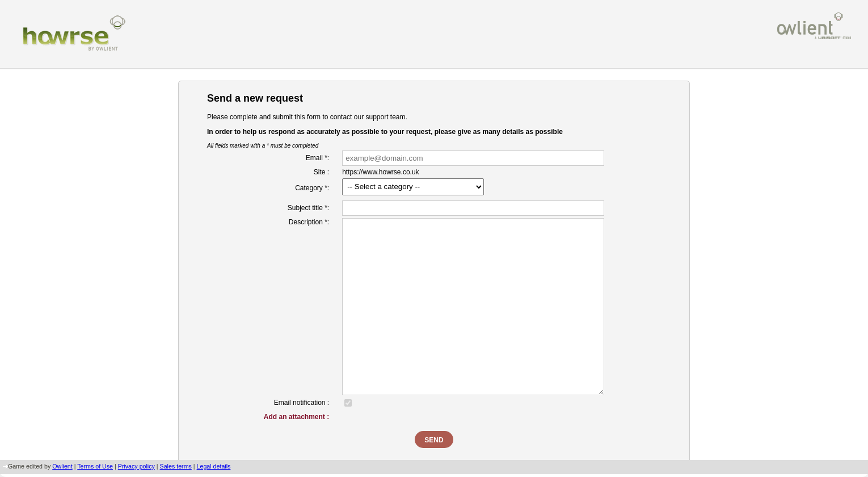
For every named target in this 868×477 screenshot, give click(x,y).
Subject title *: (308, 208)
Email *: (317, 158)
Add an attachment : (296, 417)
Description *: (309, 222)
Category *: (312, 188)
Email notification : (302, 403)
